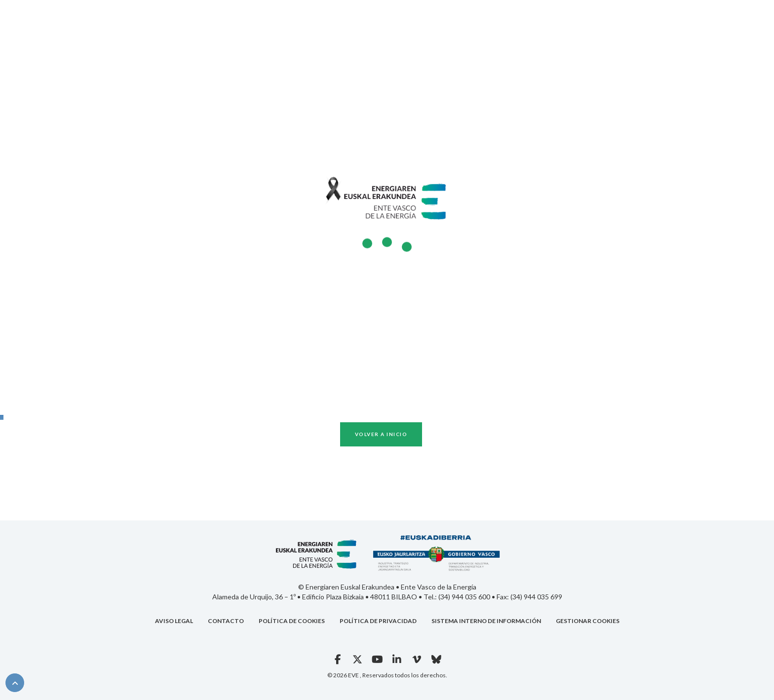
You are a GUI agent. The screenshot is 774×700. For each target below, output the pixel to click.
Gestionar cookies (588, 621)
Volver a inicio (381, 434)
